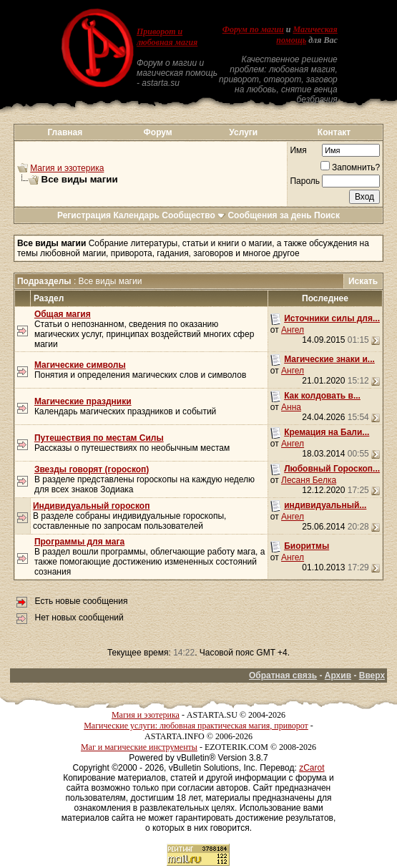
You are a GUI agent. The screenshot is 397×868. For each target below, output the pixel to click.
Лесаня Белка (309, 480)
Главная (65, 132)
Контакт (334, 132)
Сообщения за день (269, 215)
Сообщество (193, 215)
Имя (298, 150)
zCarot (312, 768)
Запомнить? (350, 167)
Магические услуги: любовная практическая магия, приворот (196, 726)
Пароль (305, 181)
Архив (338, 676)
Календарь (136, 215)
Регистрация (84, 215)
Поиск (327, 215)
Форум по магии (253, 29)
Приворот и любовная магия (167, 37)
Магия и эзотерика (67, 168)
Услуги (243, 132)
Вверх (372, 676)
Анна (291, 407)
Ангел (293, 330)
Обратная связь (283, 676)
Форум (158, 132)
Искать (363, 281)
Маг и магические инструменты (139, 747)
